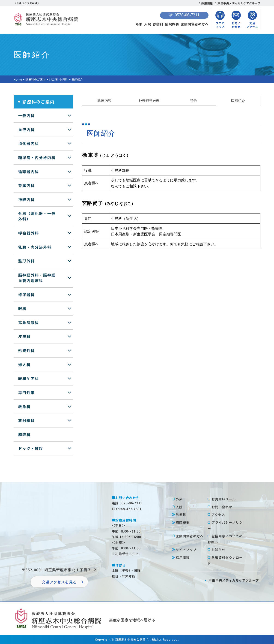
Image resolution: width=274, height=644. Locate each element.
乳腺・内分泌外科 (35, 247)
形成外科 (27, 350)
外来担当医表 (149, 101)
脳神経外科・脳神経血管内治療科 (37, 278)
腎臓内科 (27, 185)
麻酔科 (24, 434)
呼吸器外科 (29, 233)
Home (18, 79)
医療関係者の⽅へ (190, 536)
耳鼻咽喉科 (29, 322)
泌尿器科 (27, 295)
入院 (148, 24)
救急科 (24, 406)
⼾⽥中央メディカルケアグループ (234, 580)
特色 (194, 101)
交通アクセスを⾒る (59, 582)
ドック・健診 (31, 448)
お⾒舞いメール (224, 499)
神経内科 (27, 199)
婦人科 (24, 364)
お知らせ (218, 550)
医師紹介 (238, 101)
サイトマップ (186, 550)
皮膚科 (24, 336)
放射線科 (27, 420)
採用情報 (207, 3)
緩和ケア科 (29, 378)
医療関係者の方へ (195, 24)
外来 (139, 24)
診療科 (158, 24)
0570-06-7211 (184, 15)
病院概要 (172, 24)
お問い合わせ (222, 507)
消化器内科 (29, 143)
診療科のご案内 (36, 79)
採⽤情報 (183, 557)
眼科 (22, 308)
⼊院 (179, 507)
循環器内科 (29, 172)
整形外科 (27, 261)
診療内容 (104, 101)
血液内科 (27, 129)
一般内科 (27, 115)
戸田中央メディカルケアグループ (239, 3)
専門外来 (27, 392)
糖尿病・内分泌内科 (37, 157)
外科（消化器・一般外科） (37, 216)
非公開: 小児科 (59, 79)
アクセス (218, 515)
